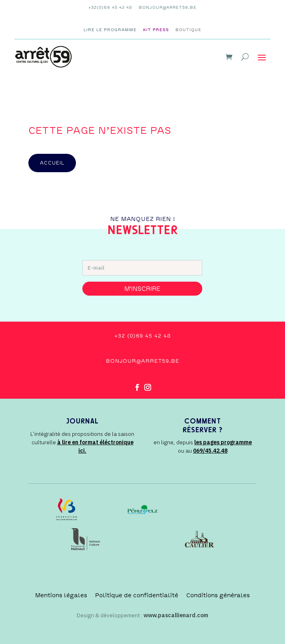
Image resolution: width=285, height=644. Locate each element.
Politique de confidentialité (137, 595)
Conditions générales (218, 595)
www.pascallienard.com (176, 615)
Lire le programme (110, 30)
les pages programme (223, 442)
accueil (52, 163)
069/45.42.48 (210, 451)
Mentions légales (61, 595)
